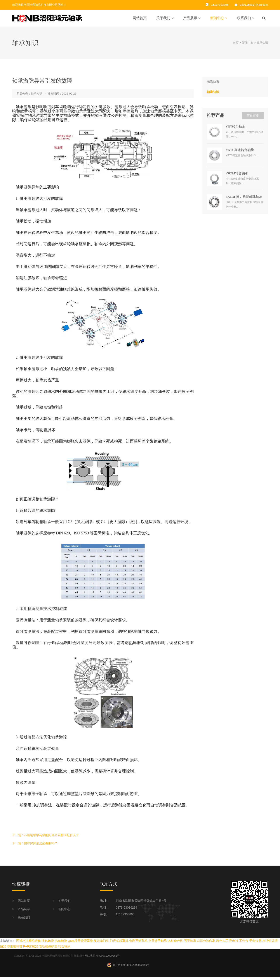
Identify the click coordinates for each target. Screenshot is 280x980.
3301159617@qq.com (254, 5)
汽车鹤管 (61, 943)
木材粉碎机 (175, 943)
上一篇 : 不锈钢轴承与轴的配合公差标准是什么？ (46, 838)
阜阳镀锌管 (15, 949)
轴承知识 (262, 46)
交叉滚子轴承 (158, 943)
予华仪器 (255, 943)
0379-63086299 (127, 910)
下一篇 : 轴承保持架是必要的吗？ (35, 846)
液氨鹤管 (48, 943)
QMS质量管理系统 (80, 943)
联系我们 (244, 19)
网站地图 (90, 959)
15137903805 (125, 917)
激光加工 (222, 943)
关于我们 (163, 19)
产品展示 (190, 19)
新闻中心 (217, 19)
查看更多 (253, 118)
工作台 (244, 943)
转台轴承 (64, 949)
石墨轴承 (190, 943)
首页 (236, 46)
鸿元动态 (213, 84)
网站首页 (140, 19)
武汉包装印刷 (206, 943)
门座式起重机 (119, 943)
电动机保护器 (48, 949)
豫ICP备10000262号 (108, 959)
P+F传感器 (31, 949)
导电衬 (234, 943)
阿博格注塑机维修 (28, 943)
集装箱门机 (101, 943)
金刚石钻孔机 (138, 943)
